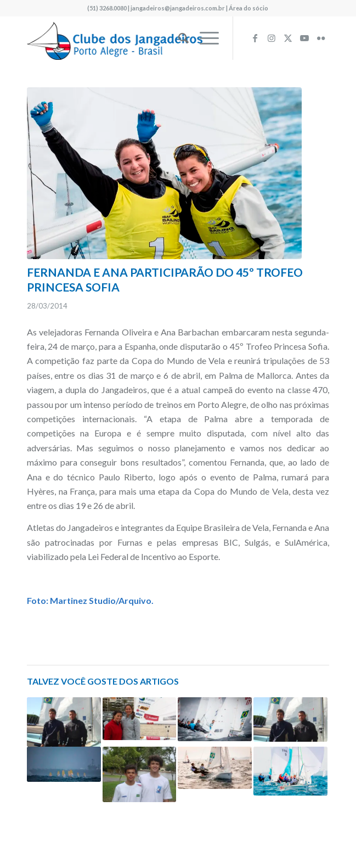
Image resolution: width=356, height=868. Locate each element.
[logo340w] (148, 38)
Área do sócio (248, 8)
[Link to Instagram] (272, 38)
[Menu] (204, 38)
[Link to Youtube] (304, 38)
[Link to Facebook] (255, 38)
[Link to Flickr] (321, 38)
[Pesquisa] (178, 38)
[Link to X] (288, 38)
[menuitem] (178, 38)
